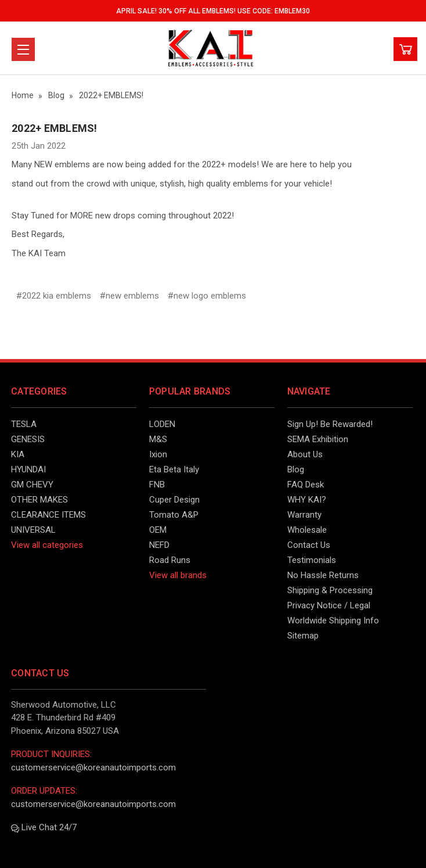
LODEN (162, 424)
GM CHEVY (32, 485)
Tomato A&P (174, 515)
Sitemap (303, 636)
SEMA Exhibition (318, 439)
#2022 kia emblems (54, 296)
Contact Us (309, 545)
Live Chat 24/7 (44, 827)
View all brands (178, 575)
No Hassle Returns (323, 575)
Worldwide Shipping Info (333, 620)
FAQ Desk (306, 485)
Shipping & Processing (330, 590)
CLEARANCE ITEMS (48, 515)
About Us (305, 454)
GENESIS (28, 439)
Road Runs (170, 560)
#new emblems (129, 296)
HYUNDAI (28, 469)
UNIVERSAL (33, 530)
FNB (157, 485)
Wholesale (307, 530)
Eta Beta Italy (174, 469)
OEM (158, 530)
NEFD (159, 545)
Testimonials (312, 560)
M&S (158, 439)
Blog (296, 469)
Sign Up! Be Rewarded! (330, 424)
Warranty (304, 515)
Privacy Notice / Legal (329, 605)
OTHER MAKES (39, 500)
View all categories (47, 545)
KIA (18, 454)
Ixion (158, 454)
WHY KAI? (307, 500)
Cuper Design (174, 500)
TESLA (24, 424)
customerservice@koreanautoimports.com (93, 767)
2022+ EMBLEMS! (55, 128)
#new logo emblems (207, 296)
